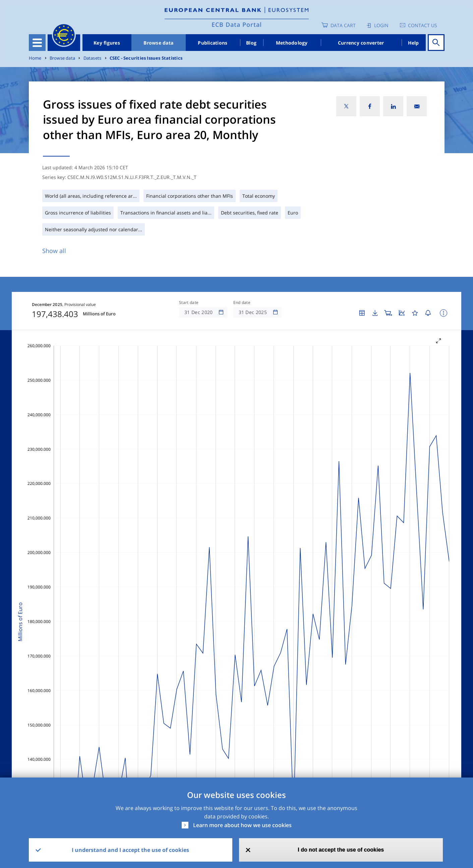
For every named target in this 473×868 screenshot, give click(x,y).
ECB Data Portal (237, 24)
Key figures (107, 43)
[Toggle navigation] (37, 43)
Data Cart (343, 25)
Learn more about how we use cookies (242, 825)
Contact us (423, 25)
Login (381, 25)
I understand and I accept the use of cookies (130, 850)
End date (242, 303)
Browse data (158, 43)
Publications (213, 43)
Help (413, 43)
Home (35, 58)
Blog (251, 43)
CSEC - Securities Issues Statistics (146, 58)
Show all (54, 251)
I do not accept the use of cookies (341, 850)
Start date (189, 303)
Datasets (93, 58)
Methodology (292, 43)
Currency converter (361, 43)
